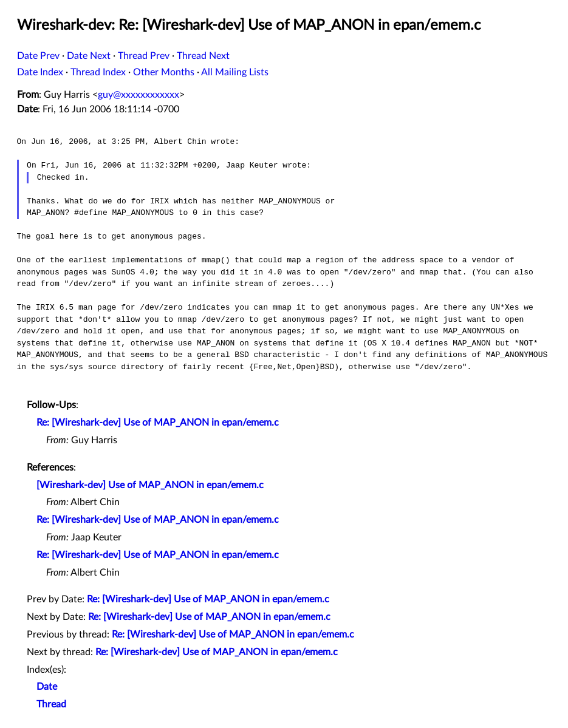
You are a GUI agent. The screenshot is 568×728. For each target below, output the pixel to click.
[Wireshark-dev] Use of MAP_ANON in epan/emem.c (150, 485)
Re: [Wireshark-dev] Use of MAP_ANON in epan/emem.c (158, 423)
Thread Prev (144, 56)
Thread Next (203, 56)
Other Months (164, 72)
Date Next (89, 56)
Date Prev (38, 56)
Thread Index (98, 72)
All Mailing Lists (235, 72)
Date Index (40, 72)
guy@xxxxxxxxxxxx (139, 95)
